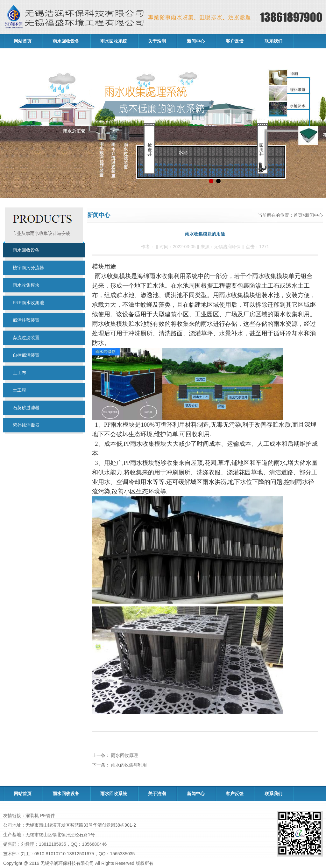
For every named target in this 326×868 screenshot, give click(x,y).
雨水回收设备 (66, 41)
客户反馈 (235, 41)
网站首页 (23, 41)
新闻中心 (196, 41)
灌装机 (32, 815)
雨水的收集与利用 (128, 765)
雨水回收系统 (114, 41)
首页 (298, 215)
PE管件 (48, 815)
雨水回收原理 (124, 755)
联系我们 (273, 41)
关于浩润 (157, 41)
